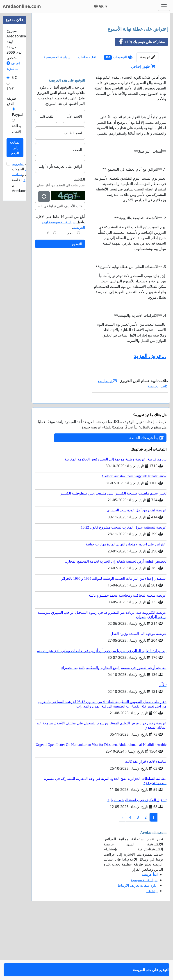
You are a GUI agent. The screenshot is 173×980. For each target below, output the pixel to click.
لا (48, 296)
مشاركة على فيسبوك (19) (140, 105)
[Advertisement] (101, 52)
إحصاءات (87, 120)
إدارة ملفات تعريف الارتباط (138, 948)
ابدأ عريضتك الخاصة (146, 501)
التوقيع (77, 307)
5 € (14, 78)
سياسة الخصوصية (57, 120)
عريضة (148, 120)
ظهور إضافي (143, 129)
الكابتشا (79, 242)
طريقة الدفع (11, 101)
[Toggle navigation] (164, 6)
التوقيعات (118, 120)
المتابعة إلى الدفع (15, 148)
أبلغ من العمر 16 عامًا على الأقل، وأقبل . (60, 285)
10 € (10, 89)
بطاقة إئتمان (16, 128)
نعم (70, 296)
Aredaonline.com (22, 6)
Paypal (18, 114)
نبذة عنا (152, 954)
